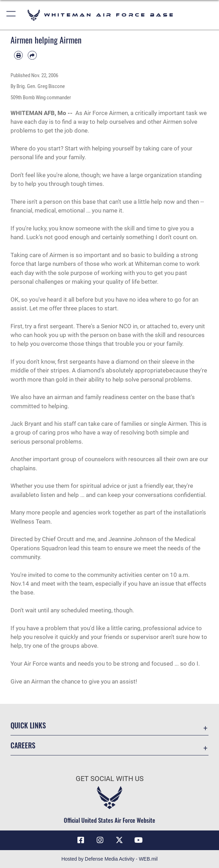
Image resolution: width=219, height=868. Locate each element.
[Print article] (18, 55)
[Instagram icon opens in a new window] (100, 840)
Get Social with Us (110, 779)
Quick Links (28, 725)
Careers (23, 745)
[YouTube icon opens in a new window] (138, 840)
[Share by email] (32, 55)
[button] (11, 15)
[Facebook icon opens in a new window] (81, 840)
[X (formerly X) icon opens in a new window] (119, 840)
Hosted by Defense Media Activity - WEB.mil (109, 859)
